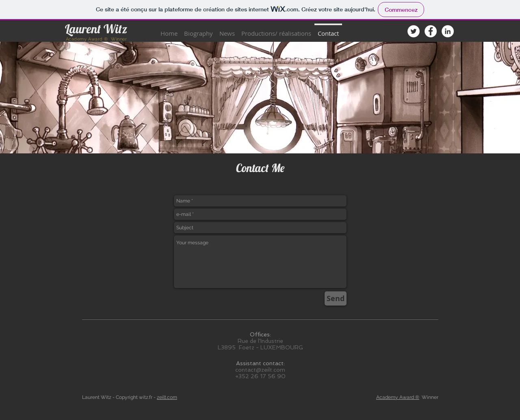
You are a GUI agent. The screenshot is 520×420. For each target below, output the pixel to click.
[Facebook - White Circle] (431, 31)
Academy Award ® (398, 397)
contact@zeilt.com (260, 370)
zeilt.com (167, 397)
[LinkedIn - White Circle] (448, 31)
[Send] (336, 298)
